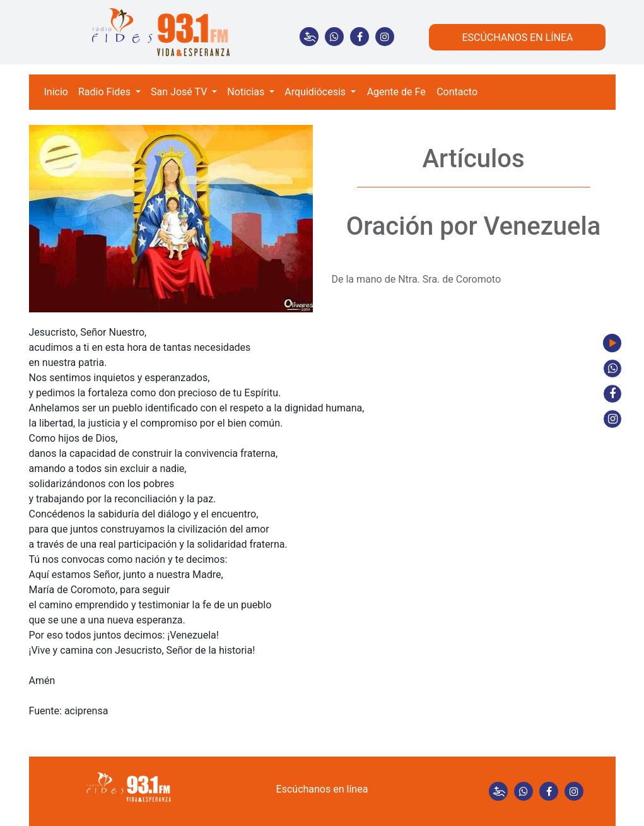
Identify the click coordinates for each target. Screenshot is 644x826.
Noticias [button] (247, 92)
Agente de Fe (396, 92)
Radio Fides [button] (106, 92)
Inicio (56, 92)
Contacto (457, 92)
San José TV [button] (180, 92)
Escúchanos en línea (322, 789)
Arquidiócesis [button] (316, 92)
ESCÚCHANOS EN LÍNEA (517, 38)
